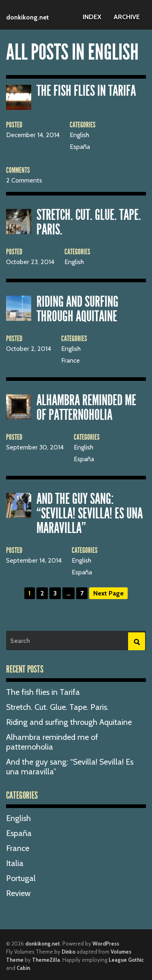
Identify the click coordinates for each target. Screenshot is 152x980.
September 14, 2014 (34, 561)
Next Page (108, 593)
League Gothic (126, 960)
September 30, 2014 (35, 447)
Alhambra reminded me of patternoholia (86, 408)
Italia (15, 863)
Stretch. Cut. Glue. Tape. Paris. (89, 222)
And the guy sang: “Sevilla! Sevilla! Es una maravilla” (90, 514)
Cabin (23, 968)
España (80, 147)
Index (92, 17)
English (79, 135)
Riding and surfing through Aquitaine (77, 309)
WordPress (106, 943)
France (71, 361)
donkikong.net (28, 17)
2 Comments (24, 181)
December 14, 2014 (33, 135)
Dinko (69, 952)
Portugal (21, 878)
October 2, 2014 (29, 349)
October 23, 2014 (30, 262)
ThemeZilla (46, 960)
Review (18, 893)
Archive (127, 17)
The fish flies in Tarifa (86, 91)
